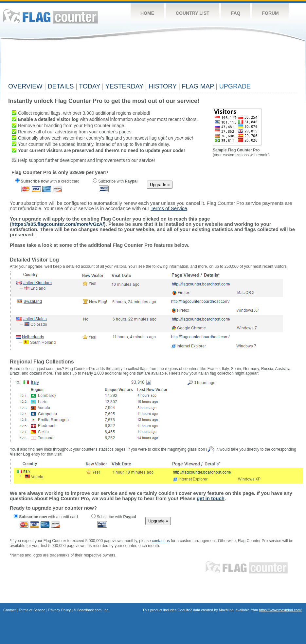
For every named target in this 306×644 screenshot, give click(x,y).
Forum (270, 13)
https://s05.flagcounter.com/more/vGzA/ (58, 224)
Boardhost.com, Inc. (93, 610)
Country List (193, 13)
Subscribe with (115, 181)
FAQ (236, 13)
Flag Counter (50, 16)
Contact (9, 610)
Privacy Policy (60, 610)
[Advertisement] (127, 65)
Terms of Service (32, 610)
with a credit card (47, 181)
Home (147, 13)
